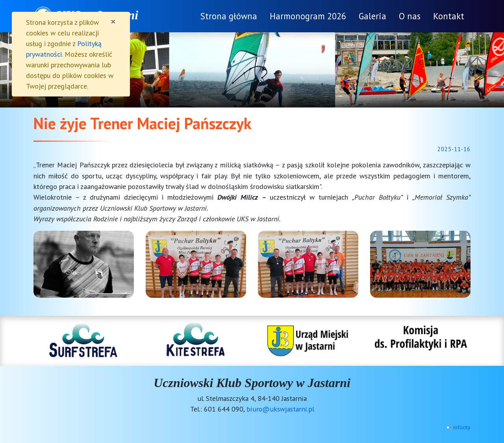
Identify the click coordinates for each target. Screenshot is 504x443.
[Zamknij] (113, 22)
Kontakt (449, 16)
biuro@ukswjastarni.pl (280, 409)
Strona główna (229, 16)
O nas (410, 16)
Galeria (372, 16)
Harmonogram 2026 (308, 16)
